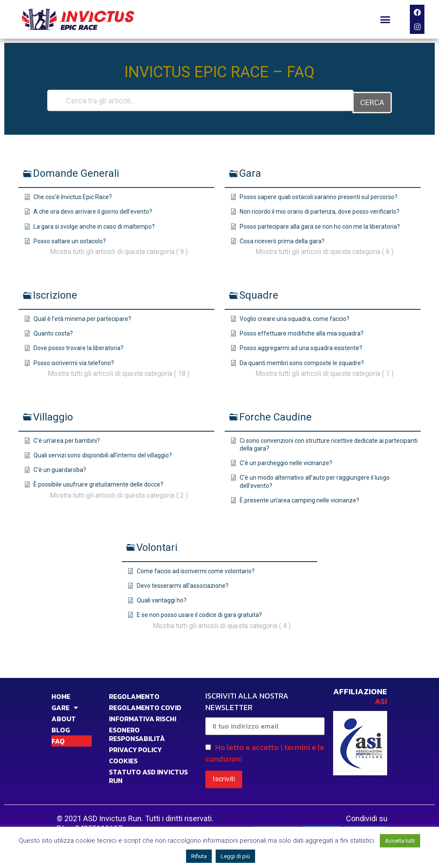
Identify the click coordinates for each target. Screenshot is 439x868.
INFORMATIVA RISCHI (143, 717)
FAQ (58, 739)
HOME (61, 694)
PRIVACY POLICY (135, 747)
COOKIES (123, 759)
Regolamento (134, 694)
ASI (381, 699)
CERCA (372, 100)
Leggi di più (235, 856)
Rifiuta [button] (199, 856)
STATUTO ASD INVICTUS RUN (148, 774)
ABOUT (64, 717)
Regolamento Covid (145, 705)
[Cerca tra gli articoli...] (200, 100)
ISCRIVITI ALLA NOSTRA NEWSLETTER (265, 710)
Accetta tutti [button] (400, 841)
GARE (65, 705)
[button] (385, 19)
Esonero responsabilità (137, 732)
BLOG (61, 728)
